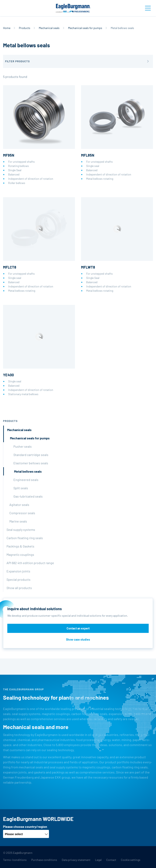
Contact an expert (78, 628)
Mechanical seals (49, 28)
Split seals (21, 488)
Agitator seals (19, 505)
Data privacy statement (76, 860)
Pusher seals (23, 446)
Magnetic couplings (20, 554)
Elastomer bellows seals (31, 463)
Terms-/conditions (15, 860)
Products (25, 28)
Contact (111, 860)
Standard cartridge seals (31, 455)
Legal (98, 860)
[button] (78, 61)
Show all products (19, 588)
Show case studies (78, 639)
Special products (18, 579)
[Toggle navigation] (148, 8)
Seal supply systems (21, 530)
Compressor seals (22, 513)
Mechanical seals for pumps (85, 28)
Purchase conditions (44, 860)
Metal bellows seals (28, 471)
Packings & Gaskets (20, 546)
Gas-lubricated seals (28, 496)
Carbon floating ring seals (25, 538)
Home (7, 28)
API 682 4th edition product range (30, 563)
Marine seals (18, 521)
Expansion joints (18, 571)
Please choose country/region (25, 827)
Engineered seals (26, 480)
